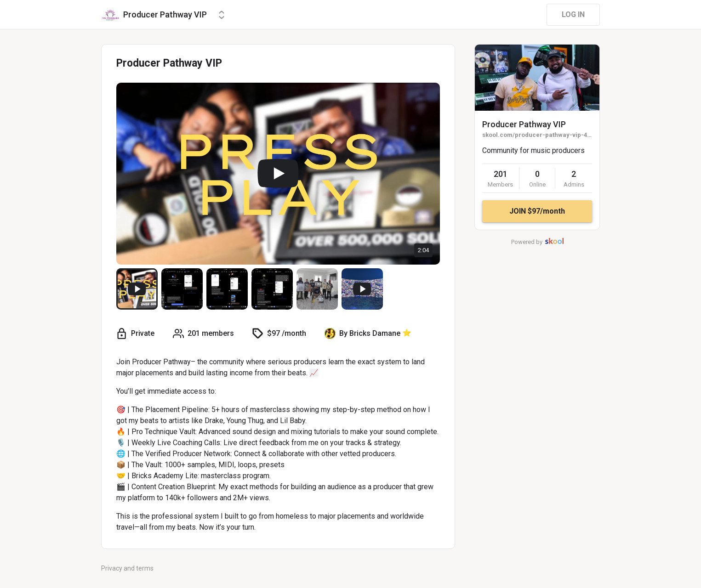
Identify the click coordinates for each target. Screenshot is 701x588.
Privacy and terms (127, 568)
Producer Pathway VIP (524, 124)
